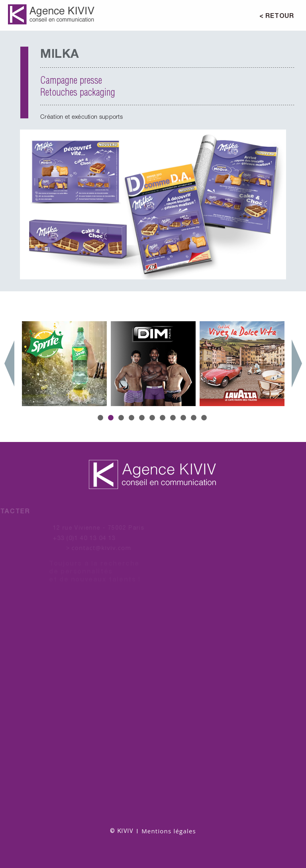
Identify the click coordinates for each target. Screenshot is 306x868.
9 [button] (184, 418)
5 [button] (143, 418)
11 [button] (205, 418)
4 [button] (132, 418)
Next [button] (297, 363)
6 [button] (153, 418)
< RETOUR (277, 15)
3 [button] (122, 418)
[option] (153, 204)
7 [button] (163, 418)
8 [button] (174, 418)
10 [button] (194, 418)
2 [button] (112, 418)
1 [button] (101, 418)
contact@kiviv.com (97, 548)
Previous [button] (9, 363)
